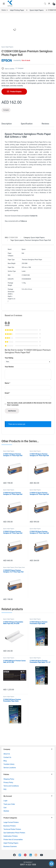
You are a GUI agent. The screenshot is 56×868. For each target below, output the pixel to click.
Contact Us (7, 757)
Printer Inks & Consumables (13, 840)
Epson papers (19, 240)
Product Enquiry (16, 92)
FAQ (5, 789)
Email (7, 393)
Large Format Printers (11, 822)
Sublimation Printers (11, 836)
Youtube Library (9, 764)
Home (4, 10)
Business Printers (10, 826)
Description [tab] (7, 124)
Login (5, 801)
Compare (20, 68)
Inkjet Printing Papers (11, 843)
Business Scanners (10, 846)
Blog (5, 761)
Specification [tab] (27, 124)
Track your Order (9, 804)
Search (45, 4)
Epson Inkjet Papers (37, 10)
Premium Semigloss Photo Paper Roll (38, 240)
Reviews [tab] (45, 124)
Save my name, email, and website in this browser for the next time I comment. (29, 404)
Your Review (9, 367)
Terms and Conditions (11, 786)
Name (7, 383)
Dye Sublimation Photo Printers (14, 833)
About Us (7, 754)
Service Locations (10, 768)
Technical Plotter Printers (12, 829)
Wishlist (6, 811)
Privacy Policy (8, 782)
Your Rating (9, 358)
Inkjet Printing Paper (17, 10)
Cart (5, 808)
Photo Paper (18, 567)
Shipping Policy (9, 779)
